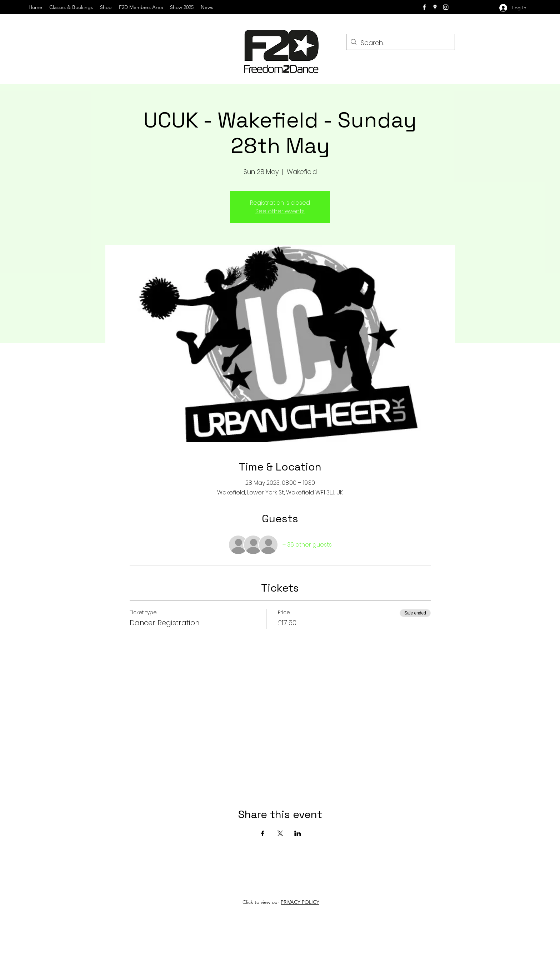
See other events (280, 211)
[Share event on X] (280, 833)
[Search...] (400, 43)
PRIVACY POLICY (300, 902)
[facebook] (424, 7)
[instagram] (446, 7)
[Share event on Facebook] (263, 833)
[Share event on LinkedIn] (298, 833)
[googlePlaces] (435, 7)
